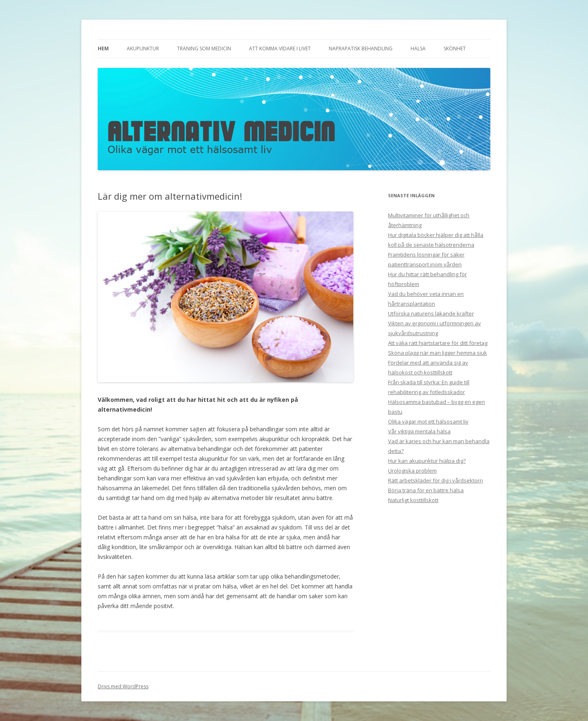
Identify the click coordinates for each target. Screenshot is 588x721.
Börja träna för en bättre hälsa (426, 490)
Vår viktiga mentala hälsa (419, 431)
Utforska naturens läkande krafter (431, 313)
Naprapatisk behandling (361, 48)
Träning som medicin (204, 48)
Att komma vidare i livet (280, 48)
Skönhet (455, 48)
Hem (103, 48)
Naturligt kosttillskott (413, 500)
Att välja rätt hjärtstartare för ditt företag (438, 343)
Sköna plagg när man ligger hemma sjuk (438, 353)
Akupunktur (143, 48)
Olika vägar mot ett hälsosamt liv (428, 421)
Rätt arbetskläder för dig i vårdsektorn (435, 480)
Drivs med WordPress (123, 686)
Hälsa (418, 48)
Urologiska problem (412, 471)
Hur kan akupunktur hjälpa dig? (427, 461)
